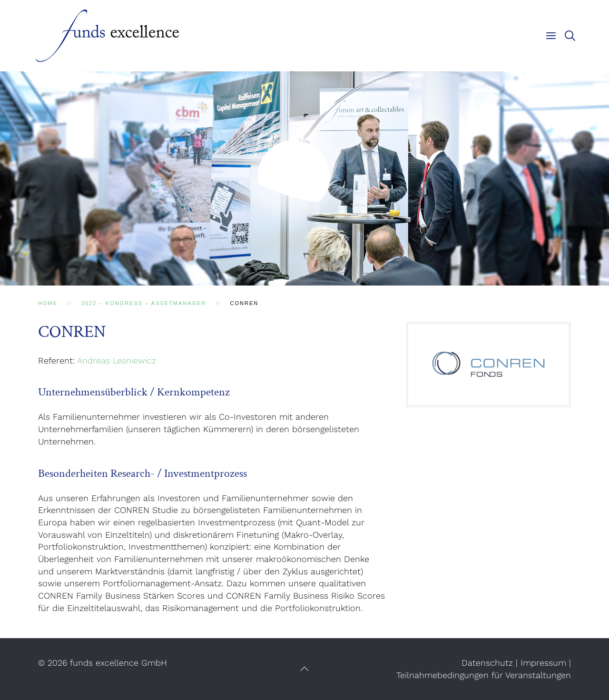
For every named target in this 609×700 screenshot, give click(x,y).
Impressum (543, 663)
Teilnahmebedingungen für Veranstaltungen (484, 675)
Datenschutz (487, 663)
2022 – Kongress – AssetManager (144, 303)
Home (48, 303)
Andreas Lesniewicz (117, 360)
